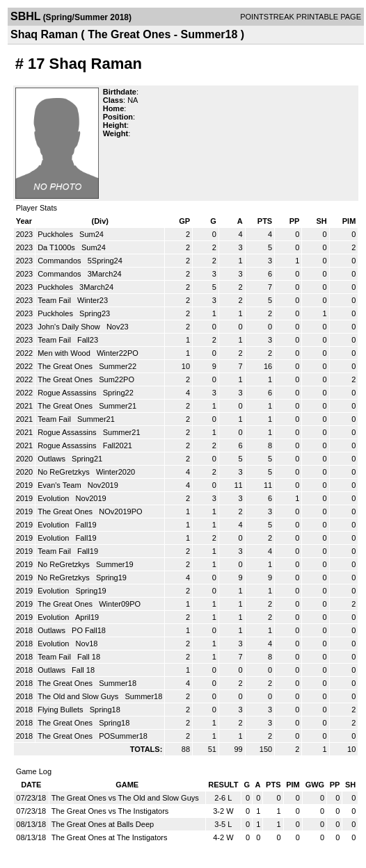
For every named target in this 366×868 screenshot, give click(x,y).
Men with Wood (65, 353)
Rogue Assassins (68, 393)
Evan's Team (60, 485)
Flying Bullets (61, 710)
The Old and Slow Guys (79, 696)
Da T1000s (57, 247)
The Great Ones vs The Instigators (110, 811)
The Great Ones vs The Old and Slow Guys (125, 798)
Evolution (54, 498)
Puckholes (56, 234)
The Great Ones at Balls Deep (103, 824)
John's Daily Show (70, 327)
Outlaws (53, 459)
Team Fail (55, 300)
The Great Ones (66, 366)
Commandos (60, 261)
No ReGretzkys (65, 472)
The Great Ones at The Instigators (110, 837)
